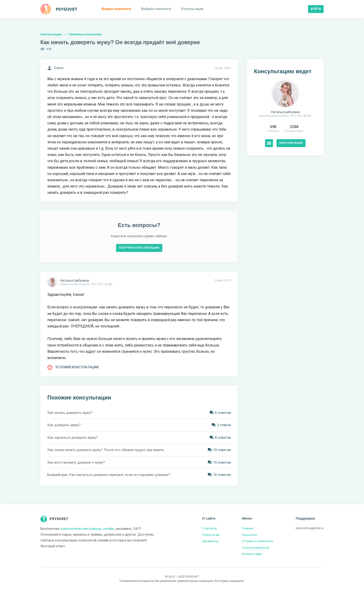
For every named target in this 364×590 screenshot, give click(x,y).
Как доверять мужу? (64, 425)
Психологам (211, 535)
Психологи (249, 535)
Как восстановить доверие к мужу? (76, 462)
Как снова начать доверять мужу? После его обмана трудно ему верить (106, 450)
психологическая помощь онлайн (87, 529)
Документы (210, 541)
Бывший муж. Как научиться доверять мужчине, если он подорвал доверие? (109, 475)
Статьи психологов (256, 548)
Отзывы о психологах (257, 541)
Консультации (51, 34)
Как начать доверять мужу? (70, 413)
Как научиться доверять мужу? (73, 438)
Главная (248, 528)
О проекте (209, 528)
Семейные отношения (85, 34)
